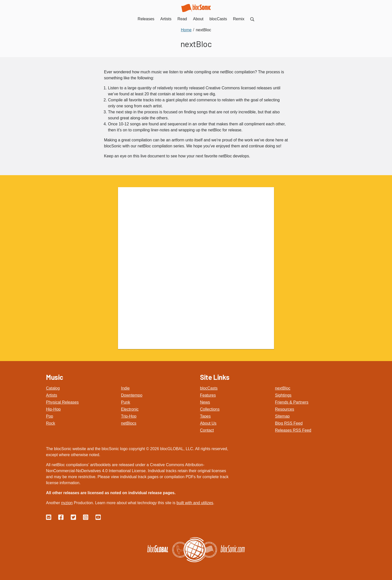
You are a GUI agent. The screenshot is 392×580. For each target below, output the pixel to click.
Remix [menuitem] (239, 19)
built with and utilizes (195, 503)
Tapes (205, 416)
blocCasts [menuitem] (218, 19)
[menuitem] (252, 19)
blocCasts (209, 388)
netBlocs (129, 423)
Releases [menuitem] (146, 19)
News (205, 402)
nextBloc (283, 388)
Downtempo (132, 395)
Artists (51, 395)
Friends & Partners (292, 402)
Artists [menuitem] (166, 19)
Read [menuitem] (182, 19)
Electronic (130, 409)
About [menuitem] (198, 19)
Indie (125, 388)
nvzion (67, 503)
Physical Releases (62, 402)
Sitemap (282, 416)
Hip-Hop (53, 409)
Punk (125, 402)
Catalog (53, 388)
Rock (50, 423)
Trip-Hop (129, 416)
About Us (208, 423)
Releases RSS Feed (293, 430)
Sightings (283, 395)
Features (208, 395)
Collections (210, 409)
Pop (49, 416)
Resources (284, 409)
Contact (207, 430)
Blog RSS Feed (289, 423)
